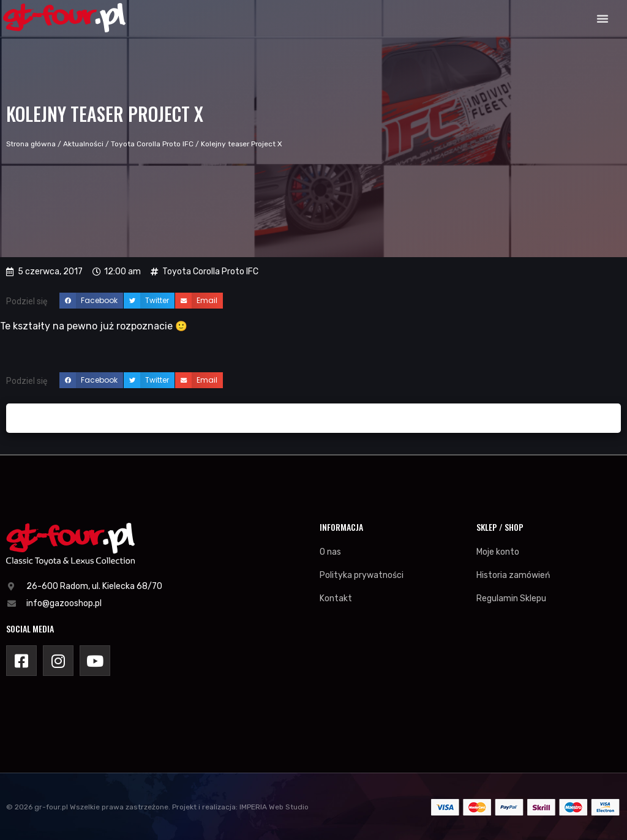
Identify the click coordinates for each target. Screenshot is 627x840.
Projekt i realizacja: (205, 807)
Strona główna (31, 144)
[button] (603, 18)
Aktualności (83, 144)
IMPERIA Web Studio (274, 807)
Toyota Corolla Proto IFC (152, 144)
